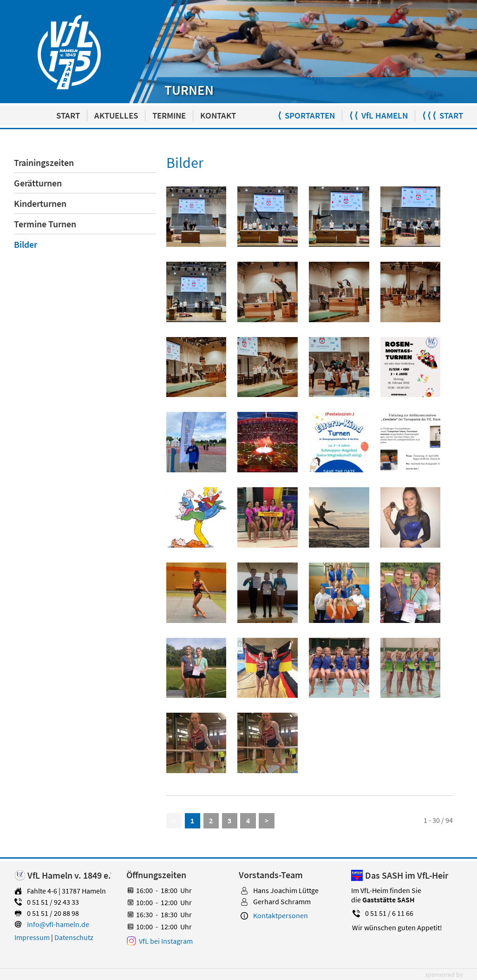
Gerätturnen (38, 183)
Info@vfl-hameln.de (58, 924)
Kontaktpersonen (281, 915)
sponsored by (444, 974)
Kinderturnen (40, 203)
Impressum (32, 937)
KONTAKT (218, 116)
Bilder (26, 244)
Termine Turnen (45, 224)
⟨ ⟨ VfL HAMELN (379, 116)
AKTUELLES (116, 116)
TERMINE (169, 116)
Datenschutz (74, 937)
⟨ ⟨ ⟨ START (443, 116)
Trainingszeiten (44, 162)
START (68, 116)
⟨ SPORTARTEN (306, 116)
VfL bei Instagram (166, 941)
